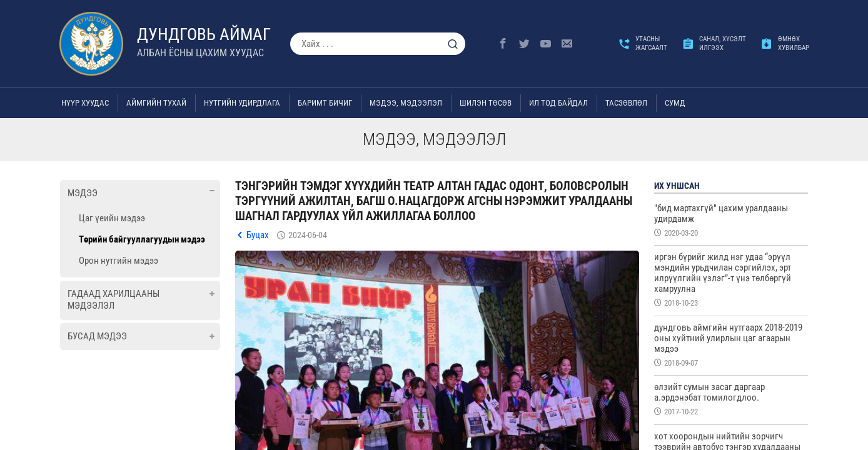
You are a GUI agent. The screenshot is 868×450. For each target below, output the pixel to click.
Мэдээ (83, 193)
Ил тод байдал (558, 103)
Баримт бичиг (325, 103)
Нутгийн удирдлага (242, 103)
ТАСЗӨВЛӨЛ (626, 103)
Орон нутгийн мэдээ (119, 261)
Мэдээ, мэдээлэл (406, 103)
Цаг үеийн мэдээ (112, 218)
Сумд (675, 103)
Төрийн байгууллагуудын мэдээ (142, 239)
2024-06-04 (308, 235)
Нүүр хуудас (85, 103)
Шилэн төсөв (486, 103)
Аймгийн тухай (156, 103)
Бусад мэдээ (97, 336)
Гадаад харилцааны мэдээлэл (114, 300)
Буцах (258, 235)
